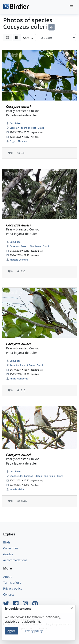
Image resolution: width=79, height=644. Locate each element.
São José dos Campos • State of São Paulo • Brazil (36, 476)
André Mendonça (19, 379)
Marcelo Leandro (19, 260)
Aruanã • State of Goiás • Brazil (26, 365)
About (7, 577)
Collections (11, 548)
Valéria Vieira (17, 489)
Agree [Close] (11, 631)
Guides (8, 554)
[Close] (72, 608)
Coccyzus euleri (18, 106)
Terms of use (12, 583)
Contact (9, 594)
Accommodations (15, 560)
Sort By (28, 38)
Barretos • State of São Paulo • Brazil (29, 246)
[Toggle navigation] (71, 7)
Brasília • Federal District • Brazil (27, 128)
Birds (7, 542)
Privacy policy (13, 588)
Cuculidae (15, 123)
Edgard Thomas (18, 141)
